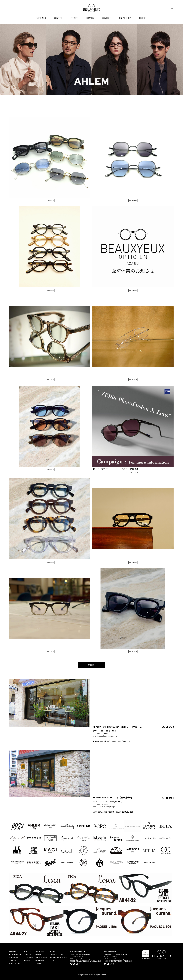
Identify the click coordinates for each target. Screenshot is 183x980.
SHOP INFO (41, 18)
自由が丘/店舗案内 (15, 954)
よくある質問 (28, 957)
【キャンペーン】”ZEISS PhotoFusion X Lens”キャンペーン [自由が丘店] (115, 469)
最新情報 (38, 954)
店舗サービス (28, 954)
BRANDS (90, 18)
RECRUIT (143, 18)
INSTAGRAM (50, 200)
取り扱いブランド (15, 963)
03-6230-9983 (102, 804)
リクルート (53, 960)
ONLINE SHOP (125, 18)
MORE (92, 665)
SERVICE (74, 18)
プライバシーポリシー (57, 954)
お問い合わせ (28, 960)
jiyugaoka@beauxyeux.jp (107, 736)
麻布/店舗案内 (14, 957)
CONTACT (107, 18)
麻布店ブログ (40, 960)
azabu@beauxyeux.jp (106, 807)
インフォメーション (133, 472)
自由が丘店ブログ (41, 957)
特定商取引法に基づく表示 (58, 957)
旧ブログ (38, 963)
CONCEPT (58, 18)
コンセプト (13, 960)
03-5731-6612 (102, 733)
